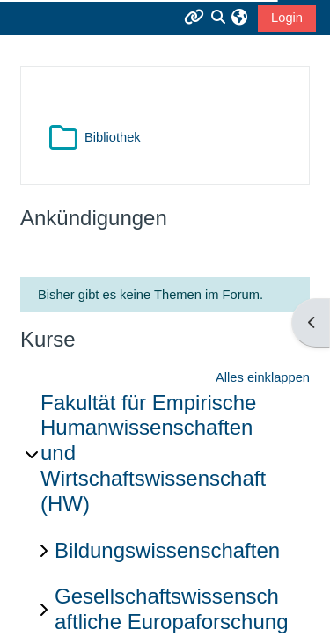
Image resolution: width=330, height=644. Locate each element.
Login (287, 18)
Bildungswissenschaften (167, 550)
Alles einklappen (263, 377)
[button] (239, 18)
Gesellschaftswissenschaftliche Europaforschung (172, 609)
